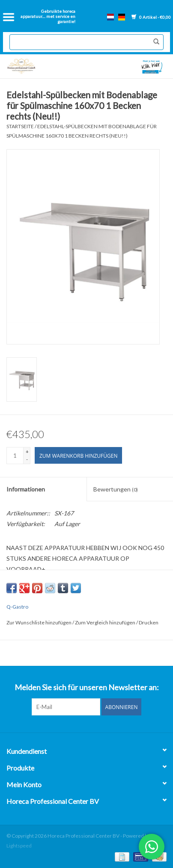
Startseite (20, 126)
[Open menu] (9, 17)
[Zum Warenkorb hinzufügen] (78, 455)
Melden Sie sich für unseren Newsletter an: (87, 687)
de (122, 17)
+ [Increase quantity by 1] (27, 452)
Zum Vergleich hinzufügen (106, 622)
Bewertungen (116, 489)
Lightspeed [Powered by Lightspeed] (19, 846)
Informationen (26, 489)
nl (110, 17)
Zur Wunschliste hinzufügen (39, 622)
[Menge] (15, 456)
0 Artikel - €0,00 (151, 17)
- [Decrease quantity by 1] (27, 459)
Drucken (149, 622)
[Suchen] (86, 42)
